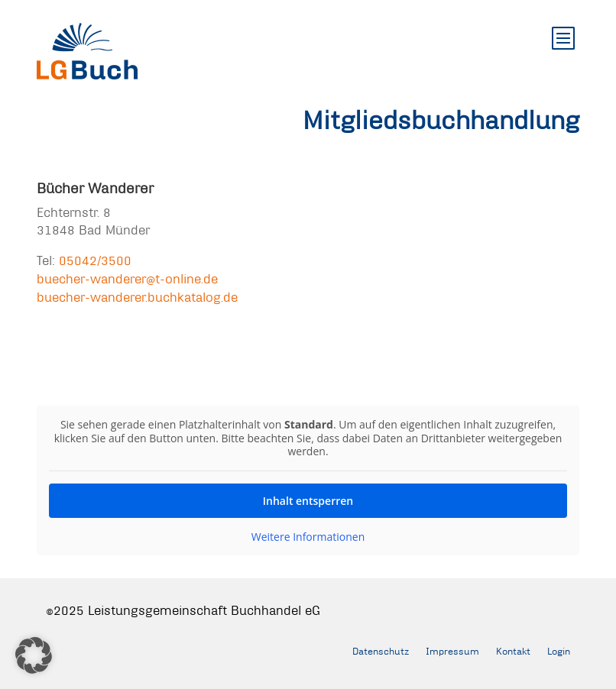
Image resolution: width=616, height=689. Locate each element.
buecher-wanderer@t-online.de (127, 278)
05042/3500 (95, 260)
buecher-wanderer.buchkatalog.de (137, 297)
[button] (34, 655)
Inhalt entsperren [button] (308, 500)
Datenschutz (381, 651)
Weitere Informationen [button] (308, 536)
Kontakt (513, 651)
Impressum (452, 651)
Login (559, 651)
